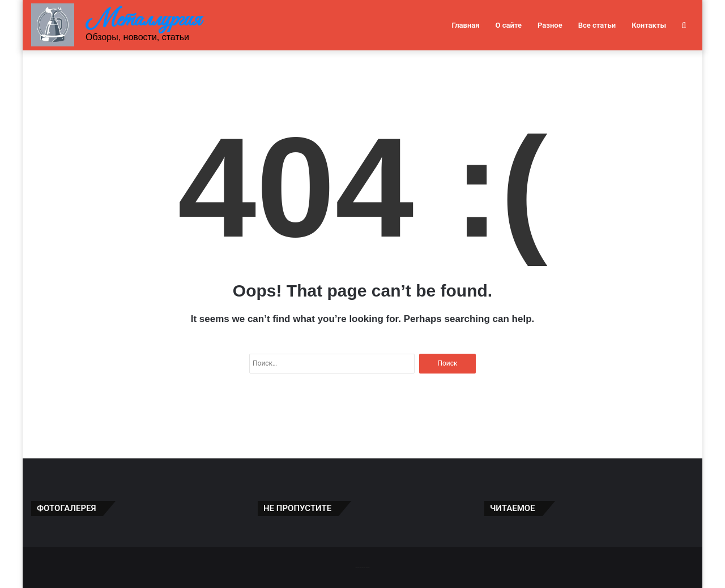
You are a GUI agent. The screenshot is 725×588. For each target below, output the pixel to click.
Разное (550, 25)
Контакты (649, 25)
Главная (465, 25)
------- (362, 567)
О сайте (509, 25)
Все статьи (597, 25)
